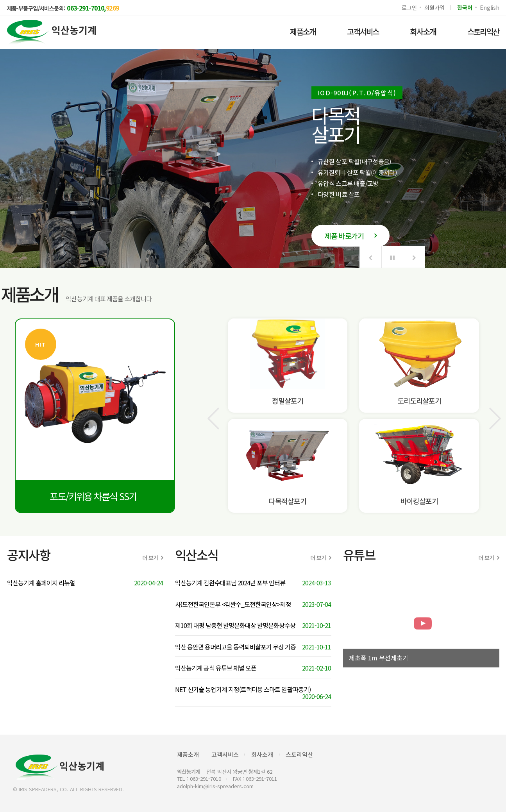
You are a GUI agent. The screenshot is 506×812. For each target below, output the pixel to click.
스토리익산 (299, 754)
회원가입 (434, 7)
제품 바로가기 (350, 236)
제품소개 (303, 31)
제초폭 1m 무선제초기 (379, 658)
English (489, 7)
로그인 (409, 7)
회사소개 (423, 31)
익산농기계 (60, 767)
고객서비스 (363, 31)
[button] (370, 257)
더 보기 (153, 558)
